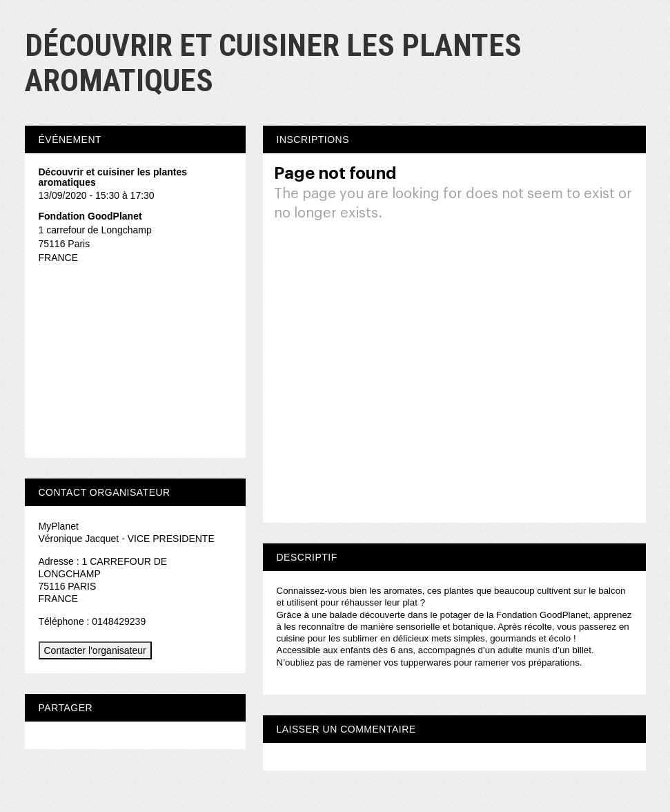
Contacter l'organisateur (95, 650)
